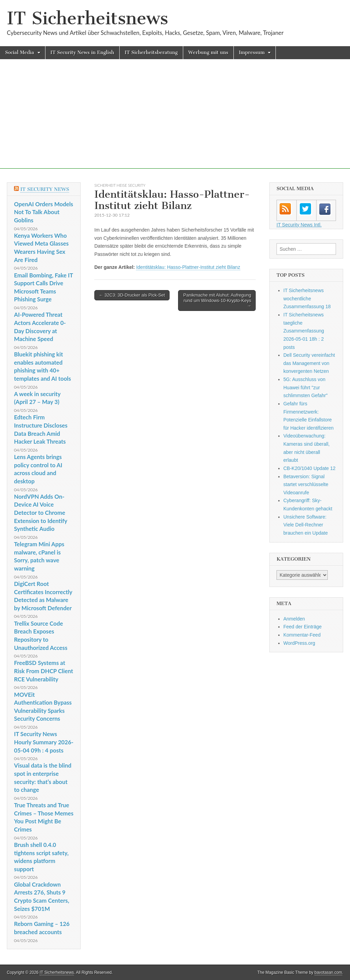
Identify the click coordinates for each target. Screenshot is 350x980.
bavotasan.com (328, 972)
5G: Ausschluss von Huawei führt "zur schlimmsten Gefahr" (305, 387)
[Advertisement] (175, 121)
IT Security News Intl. (299, 225)
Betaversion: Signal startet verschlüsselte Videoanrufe (306, 485)
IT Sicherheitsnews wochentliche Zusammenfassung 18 (307, 298)
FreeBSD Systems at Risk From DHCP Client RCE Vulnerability (44, 671)
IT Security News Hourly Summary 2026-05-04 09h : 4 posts (44, 742)
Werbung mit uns (208, 53)
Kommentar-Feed (302, 635)
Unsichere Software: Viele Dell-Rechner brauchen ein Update (306, 525)
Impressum (252, 53)
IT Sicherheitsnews (87, 18)
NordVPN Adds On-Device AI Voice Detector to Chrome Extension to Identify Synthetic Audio (41, 513)
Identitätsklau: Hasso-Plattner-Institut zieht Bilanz (188, 267)
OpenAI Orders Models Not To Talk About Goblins (44, 212)
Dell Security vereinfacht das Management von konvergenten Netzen (309, 363)
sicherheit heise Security (120, 185)
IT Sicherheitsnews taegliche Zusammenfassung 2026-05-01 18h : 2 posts (304, 331)
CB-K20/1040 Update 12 (309, 468)
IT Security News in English (82, 53)
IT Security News (45, 189)
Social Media (20, 53)
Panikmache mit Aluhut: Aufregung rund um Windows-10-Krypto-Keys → (217, 300)
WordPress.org (299, 643)
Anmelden (294, 619)
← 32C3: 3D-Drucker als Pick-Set (132, 295)
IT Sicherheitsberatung (151, 53)
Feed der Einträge (302, 627)
